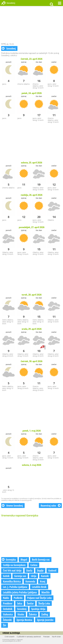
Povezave (46, 637)
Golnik (6, 576)
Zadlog (45, 614)
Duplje (40, 570)
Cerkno (34, 565)
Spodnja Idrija (38, 609)
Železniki (7, 620)
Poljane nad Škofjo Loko (39, 598)
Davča (29, 570)
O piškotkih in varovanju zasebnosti (29, 637)
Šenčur (30, 603)
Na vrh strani (56, 637)
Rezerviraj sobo (51, 505)
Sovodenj (9, 48)
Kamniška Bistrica (12, 581)
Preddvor (8, 603)
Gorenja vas (20, 576)
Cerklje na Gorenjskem (14, 565)
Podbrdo (18, 598)
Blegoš (24, 559)
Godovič (52, 570)
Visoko (21, 614)
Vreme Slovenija (11, 633)
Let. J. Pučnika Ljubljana (15, 587)
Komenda (30, 581)
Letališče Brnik (39, 587)
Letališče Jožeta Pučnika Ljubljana (20, 592)
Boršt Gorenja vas (41, 559)
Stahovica (8, 614)
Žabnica (33, 614)
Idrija (34, 576)
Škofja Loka (44, 603)
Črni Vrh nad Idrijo (12, 570)
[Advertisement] (31, 25)
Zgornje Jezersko (45, 620)
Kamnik (45, 576)
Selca (20, 603)
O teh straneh (10, 637)
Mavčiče (46, 592)
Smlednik (8, 609)
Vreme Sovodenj (12, 505)
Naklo (6, 598)
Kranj (43, 581)
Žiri (5, 625)
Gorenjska (9, 559)
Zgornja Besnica (24, 620)
